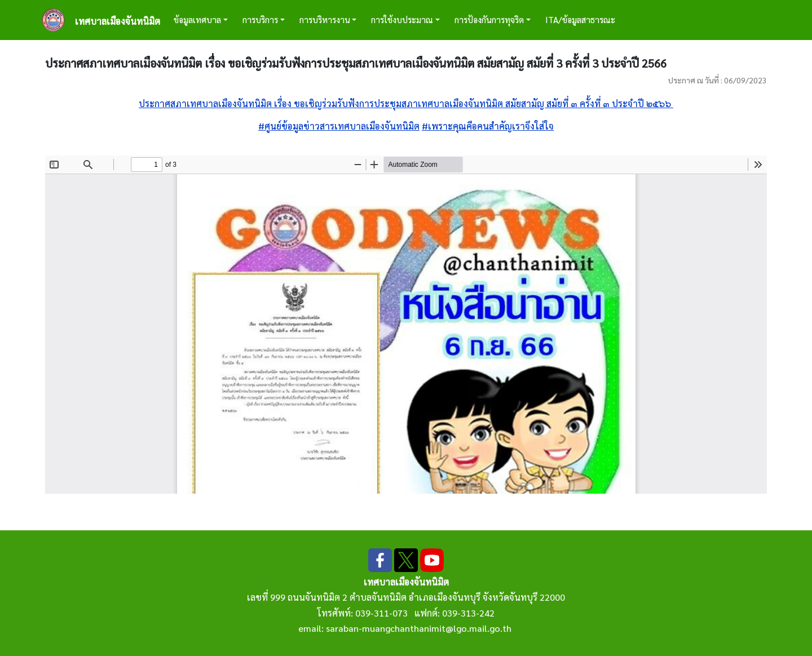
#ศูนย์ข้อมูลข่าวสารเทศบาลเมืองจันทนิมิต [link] (339, 126)
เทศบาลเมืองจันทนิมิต (118, 21)
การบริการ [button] (260, 19)
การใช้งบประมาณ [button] (402, 19)
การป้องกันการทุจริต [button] (489, 19)
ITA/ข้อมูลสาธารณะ (580, 19)
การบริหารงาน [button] (325, 19)
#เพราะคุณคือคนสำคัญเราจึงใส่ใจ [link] (488, 126)
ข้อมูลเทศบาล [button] (197, 19)
